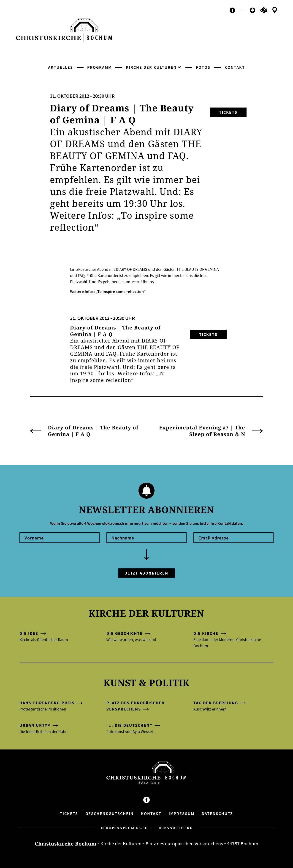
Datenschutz (217, 814)
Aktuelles (61, 67)
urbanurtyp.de (175, 828)
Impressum (182, 814)
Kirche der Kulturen (151, 67)
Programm (99, 67)
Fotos (203, 67)
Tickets (228, 112)
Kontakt (235, 67)
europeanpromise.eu (124, 828)
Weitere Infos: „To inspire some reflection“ (108, 292)
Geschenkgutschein (110, 814)
